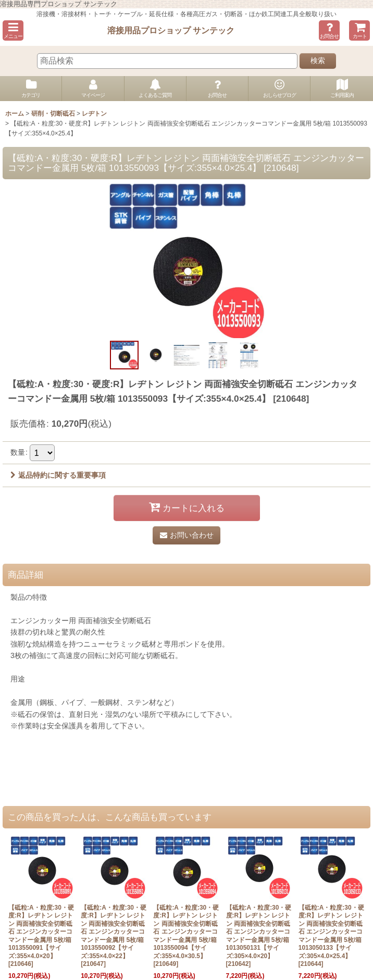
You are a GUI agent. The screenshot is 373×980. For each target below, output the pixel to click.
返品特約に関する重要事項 (58, 475)
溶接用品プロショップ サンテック (171, 30)
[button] (13, 30)
